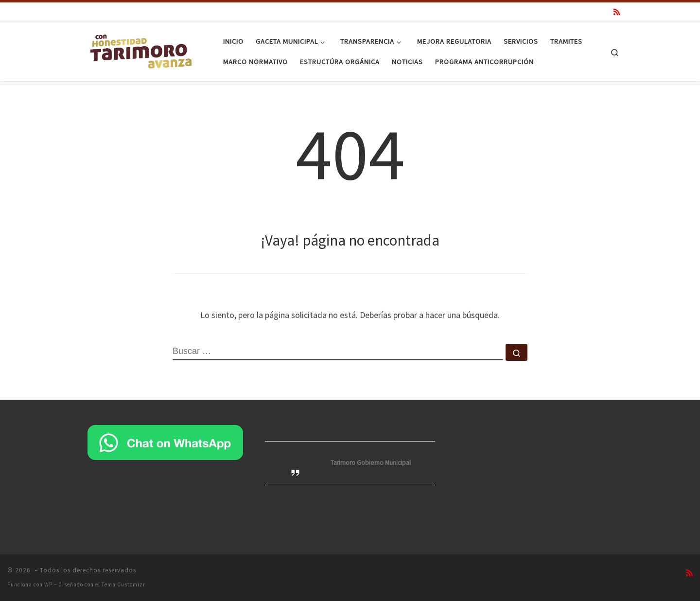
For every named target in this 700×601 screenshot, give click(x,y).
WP (48, 584)
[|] (141, 50)
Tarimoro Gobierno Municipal (371, 463)
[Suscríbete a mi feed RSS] (617, 12)
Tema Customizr (123, 584)
